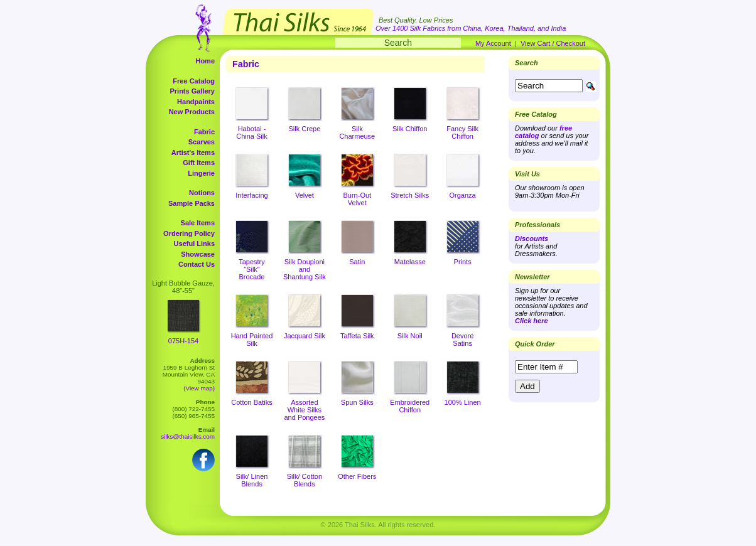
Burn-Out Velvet (357, 199)
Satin (357, 262)
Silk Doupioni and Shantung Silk (305, 269)
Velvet (305, 195)
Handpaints (196, 102)
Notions (202, 193)
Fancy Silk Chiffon (462, 132)
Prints (463, 262)
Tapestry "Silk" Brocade (252, 269)
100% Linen (463, 402)
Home (205, 61)
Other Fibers (357, 476)
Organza (463, 195)
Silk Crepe (305, 129)
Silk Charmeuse (357, 132)
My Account (493, 43)
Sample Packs (192, 203)
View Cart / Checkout (553, 43)
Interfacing (251, 195)
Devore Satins (462, 340)
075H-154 (183, 341)
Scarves (202, 142)
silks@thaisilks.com (188, 436)
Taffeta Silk (357, 336)
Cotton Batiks (251, 402)
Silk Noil (410, 336)
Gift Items (199, 163)
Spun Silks (357, 402)
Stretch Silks (410, 195)
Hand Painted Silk (252, 340)
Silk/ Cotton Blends (305, 480)
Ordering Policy (189, 233)
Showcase (198, 254)
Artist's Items (193, 153)
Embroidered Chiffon (410, 406)
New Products (192, 112)
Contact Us (197, 264)
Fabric (204, 132)
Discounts (532, 238)
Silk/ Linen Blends (252, 480)
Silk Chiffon (410, 129)
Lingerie (201, 173)
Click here (532, 321)
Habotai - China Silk (252, 132)
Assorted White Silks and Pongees (304, 410)
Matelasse (410, 262)
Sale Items (198, 223)
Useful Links (194, 244)
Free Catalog (194, 81)
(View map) (199, 388)
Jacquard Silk (305, 336)
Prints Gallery (192, 91)
